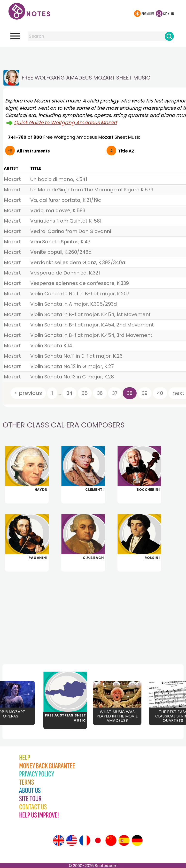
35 (85, 393)
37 (115, 393)
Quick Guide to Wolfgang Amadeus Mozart (66, 123)
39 (145, 393)
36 (100, 393)
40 (160, 393)
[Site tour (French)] (85, 840)
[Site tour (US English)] (72, 840)
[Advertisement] (93, 56)
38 (130, 393)
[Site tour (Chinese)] (111, 840)
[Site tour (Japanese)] (98, 840)
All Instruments (33, 151)
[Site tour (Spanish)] (124, 840)
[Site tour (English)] (59, 840)
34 (70, 393)
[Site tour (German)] (137, 840)
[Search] (169, 36)
